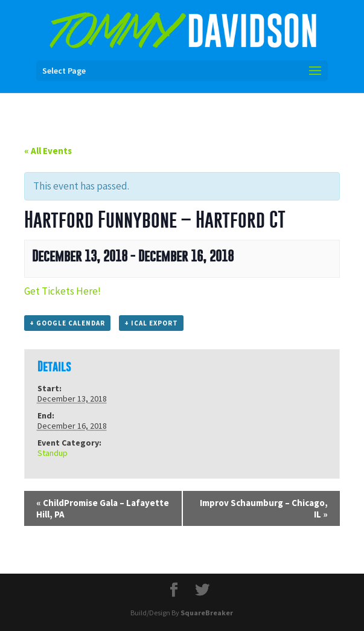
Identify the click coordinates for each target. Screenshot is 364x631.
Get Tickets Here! (62, 291)
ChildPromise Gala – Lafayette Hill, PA (103, 508)
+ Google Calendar (67, 323)
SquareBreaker (207, 613)
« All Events (48, 151)
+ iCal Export (151, 323)
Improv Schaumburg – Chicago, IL (264, 508)
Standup (53, 453)
